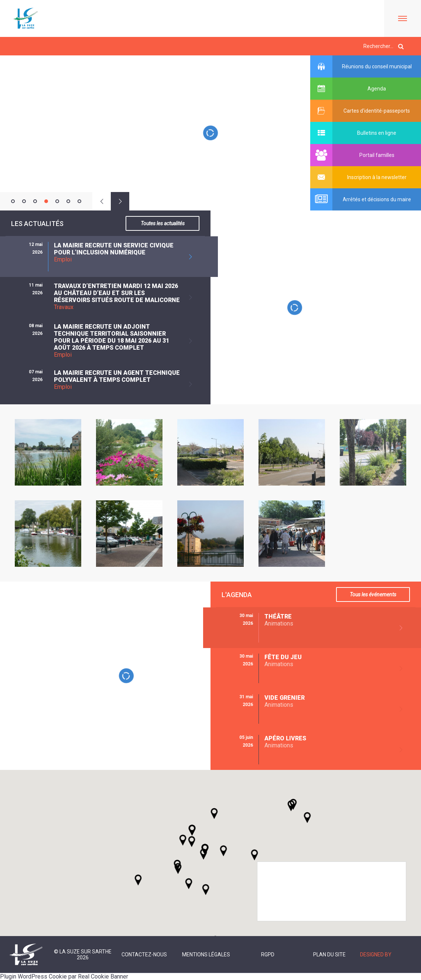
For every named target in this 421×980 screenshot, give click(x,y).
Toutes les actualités (163, 223)
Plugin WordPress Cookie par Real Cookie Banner (64, 976)
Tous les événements (373, 594)
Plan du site (329, 955)
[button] (223, 851)
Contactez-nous (144, 955)
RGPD (268, 955)
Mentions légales (206, 955)
